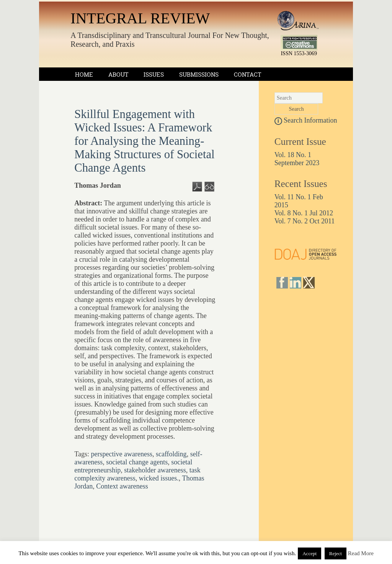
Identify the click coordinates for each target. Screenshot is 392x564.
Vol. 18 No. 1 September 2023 (297, 159)
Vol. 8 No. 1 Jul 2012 (304, 213)
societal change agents (137, 462)
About (118, 75)
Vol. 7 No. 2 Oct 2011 (305, 221)
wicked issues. (159, 478)
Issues (154, 75)
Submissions (199, 75)
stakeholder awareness (155, 470)
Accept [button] (310, 553)
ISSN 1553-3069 (299, 51)
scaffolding (171, 454)
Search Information (306, 120)
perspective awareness (122, 454)
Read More (361, 553)
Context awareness (122, 486)
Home (84, 75)
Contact (247, 75)
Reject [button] (336, 553)
